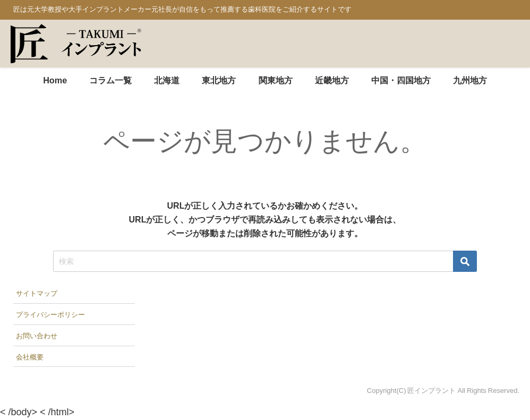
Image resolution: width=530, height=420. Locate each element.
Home (55, 80)
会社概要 (30, 357)
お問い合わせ (37, 336)
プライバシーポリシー (50, 315)
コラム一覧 (110, 80)
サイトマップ (37, 293)
